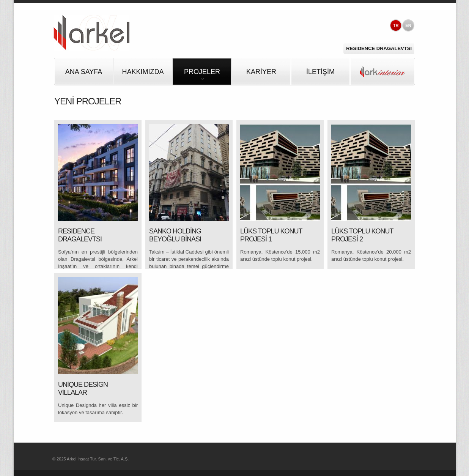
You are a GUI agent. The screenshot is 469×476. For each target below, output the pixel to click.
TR (396, 25)
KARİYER (261, 72)
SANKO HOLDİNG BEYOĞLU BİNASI (175, 235)
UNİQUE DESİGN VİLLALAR (83, 389)
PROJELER (202, 76)
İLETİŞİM (320, 72)
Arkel (91, 33)
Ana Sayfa (84, 72)
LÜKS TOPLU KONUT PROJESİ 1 (271, 235)
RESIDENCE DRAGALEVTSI (80, 235)
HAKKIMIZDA (143, 72)
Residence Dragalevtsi (379, 48)
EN (408, 25)
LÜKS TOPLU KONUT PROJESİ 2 (362, 235)
